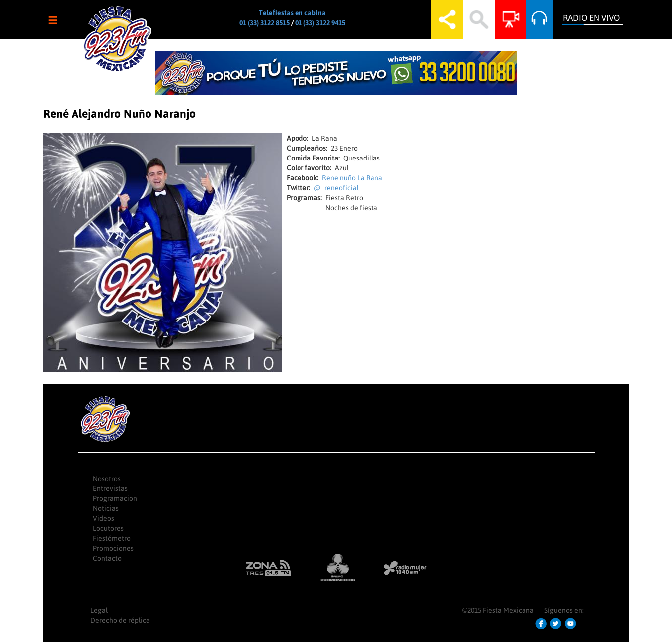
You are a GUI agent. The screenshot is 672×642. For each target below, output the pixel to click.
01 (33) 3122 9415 (320, 23)
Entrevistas (110, 488)
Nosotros (107, 479)
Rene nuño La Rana (352, 178)
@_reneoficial (336, 188)
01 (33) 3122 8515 (264, 23)
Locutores (108, 528)
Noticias (106, 508)
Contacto (107, 558)
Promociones (113, 548)
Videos (104, 518)
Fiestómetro (112, 538)
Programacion (115, 498)
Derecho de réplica (120, 620)
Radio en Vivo (591, 18)
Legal (99, 610)
